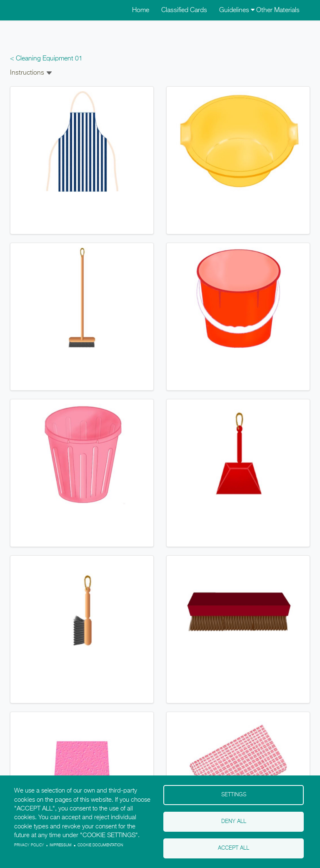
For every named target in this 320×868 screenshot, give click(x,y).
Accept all (234, 848)
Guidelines (237, 10)
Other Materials (278, 10)
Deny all (234, 822)
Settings (234, 795)
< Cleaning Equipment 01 (46, 59)
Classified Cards (184, 10)
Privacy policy (29, 845)
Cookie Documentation (100, 845)
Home (141, 10)
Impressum (61, 845)
